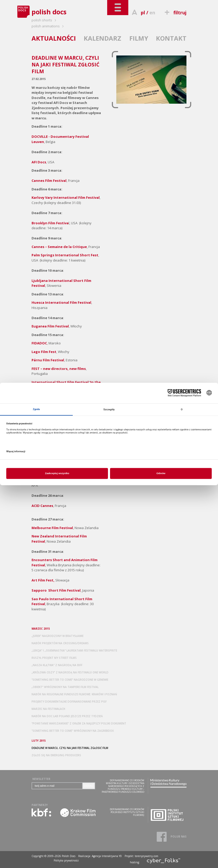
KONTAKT (171, 38)
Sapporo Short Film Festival (56, 590)
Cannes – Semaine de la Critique (59, 247)
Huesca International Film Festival (61, 302)
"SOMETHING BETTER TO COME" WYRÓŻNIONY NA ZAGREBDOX (73, 731)
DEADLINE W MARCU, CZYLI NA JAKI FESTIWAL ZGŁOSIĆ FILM (70, 748)
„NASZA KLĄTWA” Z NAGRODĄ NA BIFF (57, 665)
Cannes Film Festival (49, 181)
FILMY (139, 38)
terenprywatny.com (147, 856)
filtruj (175, 13)
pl (143, 13)
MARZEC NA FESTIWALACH (48, 709)
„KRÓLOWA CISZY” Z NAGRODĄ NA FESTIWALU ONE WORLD (70, 672)
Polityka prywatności (66, 860)
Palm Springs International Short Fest (65, 255)
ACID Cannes (42, 506)
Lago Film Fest (44, 352)
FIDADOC (39, 343)
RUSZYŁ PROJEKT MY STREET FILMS (54, 658)
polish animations (48, 26)
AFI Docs (39, 162)
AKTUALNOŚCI (54, 38)
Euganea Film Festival (50, 326)
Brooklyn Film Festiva (50, 223)
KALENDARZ (102, 38)
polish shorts (45, 20)
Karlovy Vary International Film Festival (66, 197)
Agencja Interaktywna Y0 (107, 856)
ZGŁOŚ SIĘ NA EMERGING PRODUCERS (56, 755)
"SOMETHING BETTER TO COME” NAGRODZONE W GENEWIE (70, 680)
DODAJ (89, 786)
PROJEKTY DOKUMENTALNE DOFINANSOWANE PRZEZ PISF (69, 702)
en (152, 13)
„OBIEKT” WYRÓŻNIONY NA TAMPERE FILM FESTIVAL (65, 687)
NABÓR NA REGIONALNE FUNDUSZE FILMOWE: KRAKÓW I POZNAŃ (74, 694)
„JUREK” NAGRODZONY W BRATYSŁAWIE (57, 636)
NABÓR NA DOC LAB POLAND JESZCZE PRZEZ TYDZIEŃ (67, 716)
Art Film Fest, (43, 580)
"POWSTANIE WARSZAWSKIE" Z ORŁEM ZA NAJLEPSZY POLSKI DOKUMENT (79, 723)
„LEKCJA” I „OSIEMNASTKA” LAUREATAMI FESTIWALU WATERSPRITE (74, 650)
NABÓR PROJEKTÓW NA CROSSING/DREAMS (60, 643)
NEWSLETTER (41, 779)
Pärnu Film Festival (48, 360)
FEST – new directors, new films (59, 369)
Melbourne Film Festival (52, 528)
